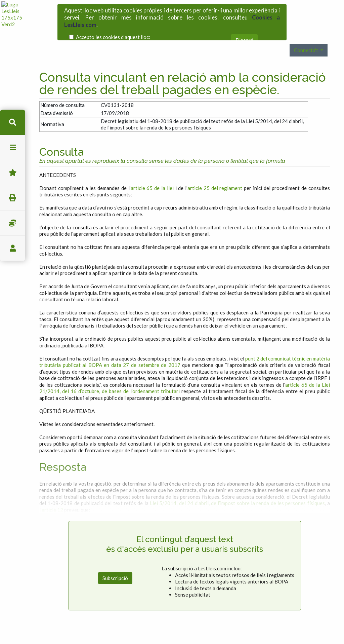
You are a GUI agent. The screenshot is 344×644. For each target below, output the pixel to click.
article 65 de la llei (152, 165)
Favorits (13, 173)
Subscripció (115, 556)
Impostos (13, 223)
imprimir (13, 198)
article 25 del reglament (215, 165)
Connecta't (307, 28)
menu (13, 147)
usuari (13, 248)
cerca (13, 122)
